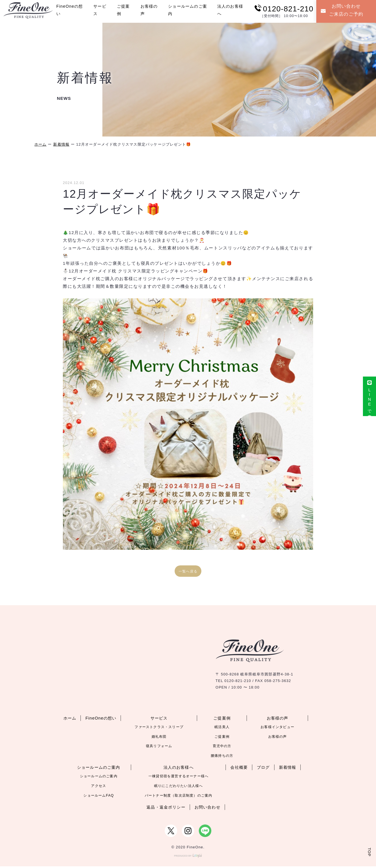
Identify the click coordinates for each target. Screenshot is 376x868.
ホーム (41, 144)
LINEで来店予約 (369, 399)
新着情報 (61, 144)
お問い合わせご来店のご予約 (343, 11)
